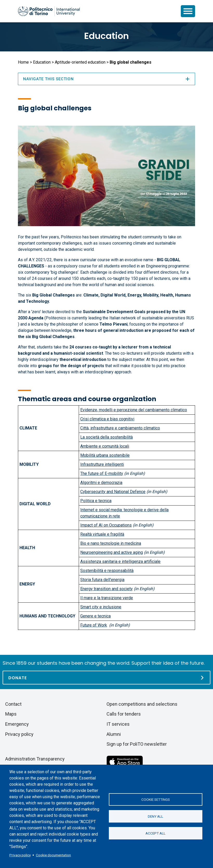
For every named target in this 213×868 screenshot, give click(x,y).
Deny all (155, 816)
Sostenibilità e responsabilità (107, 571)
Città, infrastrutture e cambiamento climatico (120, 428)
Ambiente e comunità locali (105, 446)
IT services (118, 724)
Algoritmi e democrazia (101, 483)
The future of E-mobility (102, 473)
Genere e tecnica (95, 616)
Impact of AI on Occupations (106, 525)
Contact (13, 704)
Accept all (155, 833)
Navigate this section (106, 79)
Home (23, 62)
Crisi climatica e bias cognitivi (107, 419)
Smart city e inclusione (101, 607)
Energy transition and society (106, 589)
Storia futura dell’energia (102, 580)
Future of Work (94, 625)
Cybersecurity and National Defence (113, 492)
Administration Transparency (35, 759)
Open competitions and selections (142, 704)
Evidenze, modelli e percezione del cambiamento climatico (134, 410)
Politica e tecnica (96, 501)
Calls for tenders (124, 714)
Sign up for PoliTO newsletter (137, 744)
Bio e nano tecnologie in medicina (111, 543)
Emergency (17, 724)
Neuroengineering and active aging (112, 552)
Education (106, 36)
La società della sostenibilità (106, 437)
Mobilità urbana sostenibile (105, 455)
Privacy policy (20, 855)
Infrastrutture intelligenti (102, 464)
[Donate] (106, 678)
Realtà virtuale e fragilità (102, 534)
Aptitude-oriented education (80, 62)
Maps (11, 714)
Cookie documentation (53, 855)
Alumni (114, 734)
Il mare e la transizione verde (107, 598)
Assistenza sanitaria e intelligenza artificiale (120, 561)
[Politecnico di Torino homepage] (49, 11)
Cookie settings (156, 799)
